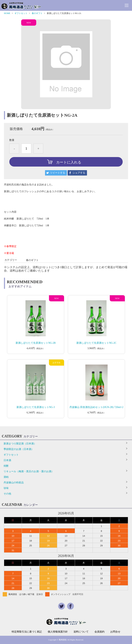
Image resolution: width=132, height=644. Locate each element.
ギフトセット (21, 13)
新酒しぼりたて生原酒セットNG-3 (36, 407)
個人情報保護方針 (58, 632)
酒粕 (6, 477)
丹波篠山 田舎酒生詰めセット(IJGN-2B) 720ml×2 (96, 407)
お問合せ (115, 632)
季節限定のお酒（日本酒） (19, 449)
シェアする (79, 173)
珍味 (6, 488)
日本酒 (7, 460)
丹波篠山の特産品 (14, 483)
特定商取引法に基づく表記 (27, 632)
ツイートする (58, 173)
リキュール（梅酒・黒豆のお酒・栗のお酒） (29, 471)
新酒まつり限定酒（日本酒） (20, 444)
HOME (7, 13)
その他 (7, 494)
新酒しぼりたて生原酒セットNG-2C (96, 343)
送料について (81, 632)
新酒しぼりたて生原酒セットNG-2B (36, 343)
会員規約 (100, 632)
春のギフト (37, 13)
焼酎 (6, 466)
